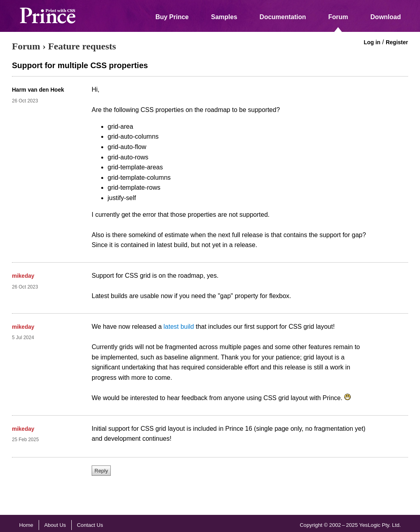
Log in (372, 42)
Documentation (283, 17)
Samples (224, 17)
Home (26, 525)
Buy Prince (172, 17)
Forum (338, 17)
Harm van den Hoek (38, 90)
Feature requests (82, 46)
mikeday (23, 276)
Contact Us (90, 525)
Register (397, 42)
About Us (55, 525)
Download (386, 17)
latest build (179, 327)
